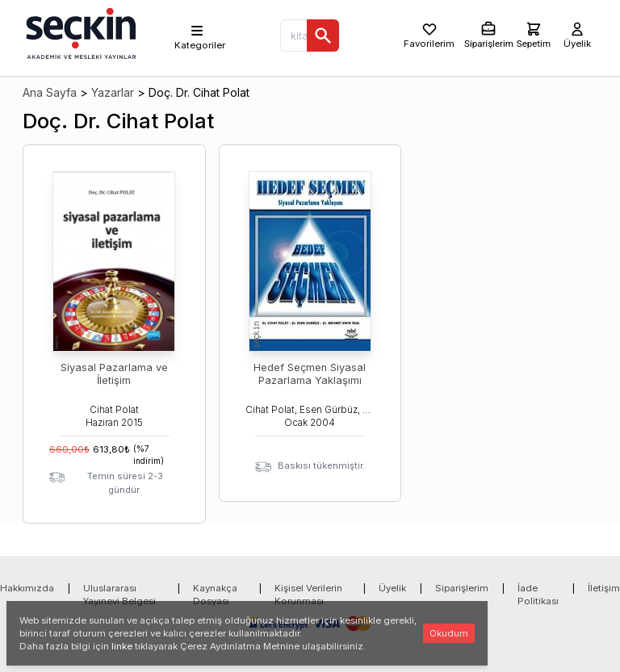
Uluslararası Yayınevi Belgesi (119, 595)
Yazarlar (113, 92)
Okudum (449, 633)
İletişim (604, 588)
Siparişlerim (462, 588)
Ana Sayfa (50, 92)
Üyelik (392, 588)
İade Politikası (538, 595)
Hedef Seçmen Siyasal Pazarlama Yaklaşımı (310, 374)
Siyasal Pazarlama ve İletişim (114, 374)
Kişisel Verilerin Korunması (308, 595)
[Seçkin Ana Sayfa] (79, 32)
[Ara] (323, 35)
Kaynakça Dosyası (215, 595)
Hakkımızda (27, 588)
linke (122, 646)
